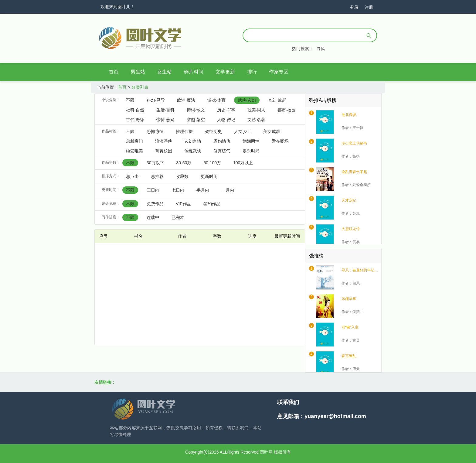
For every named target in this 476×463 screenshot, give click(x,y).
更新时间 (209, 176)
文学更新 (225, 72)
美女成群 (272, 131)
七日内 (178, 190)
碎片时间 (194, 72)
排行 (252, 72)
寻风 (321, 49)
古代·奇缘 (135, 120)
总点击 (132, 176)
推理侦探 (184, 131)
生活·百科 (165, 110)
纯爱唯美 (134, 151)
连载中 (153, 217)
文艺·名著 (257, 120)
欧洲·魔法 (186, 100)
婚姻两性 (251, 141)
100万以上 (243, 163)
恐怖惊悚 (155, 131)
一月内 (228, 190)
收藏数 (182, 176)
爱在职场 (280, 141)
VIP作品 (184, 204)
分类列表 (140, 87)
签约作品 (212, 204)
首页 (114, 72)
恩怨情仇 (222, 141)
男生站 (138, 72)
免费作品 (155, 204)
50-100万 (212, 163)
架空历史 (213, 131)
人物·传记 (226, 120)
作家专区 (279, 72)
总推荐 (157, 176)
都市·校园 (287, 110)
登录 (354, 7)
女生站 (165, 72)
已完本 (178, 217)
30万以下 (155, 163)
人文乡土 (243, 131)
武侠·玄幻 (247, 100)
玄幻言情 (193, 141)
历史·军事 (226, 110)
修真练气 (222, 151)
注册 (369, 7)
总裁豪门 (134, 141)
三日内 (153, 190)
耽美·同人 (257, 110)
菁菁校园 (164, 151)
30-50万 (184, 163)
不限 (130, 100)
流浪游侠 (164, 141)
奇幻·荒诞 (277, 100)
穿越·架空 (196, 120)
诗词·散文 (196, 110)
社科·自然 (135, 110)
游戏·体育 (216, 100)
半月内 (203, 190)
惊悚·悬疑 (165, 120)
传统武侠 (193, 151)
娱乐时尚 (251, 151)
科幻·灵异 (156, 100)
